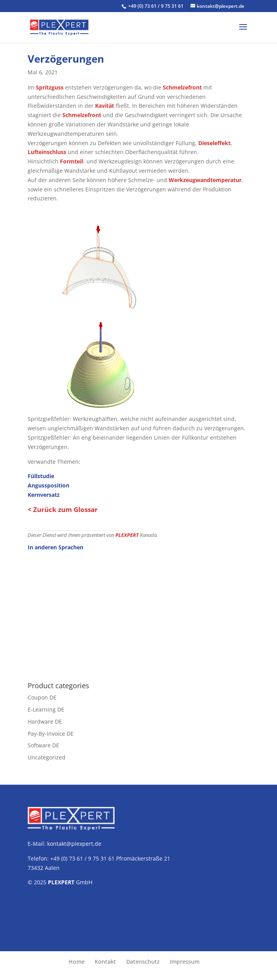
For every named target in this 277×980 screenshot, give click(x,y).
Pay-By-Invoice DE (51, 734)
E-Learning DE (46, 709)
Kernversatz (44, 495)
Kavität (105, 106)
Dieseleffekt (214, 143)
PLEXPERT (127, 535)
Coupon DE (42, 697)
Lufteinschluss (47, 152)
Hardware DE (45, 721)
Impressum (185, 962)
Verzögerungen (66, 59)
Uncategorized (47, 757)
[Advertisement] (138, 612)
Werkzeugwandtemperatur (205, 180)
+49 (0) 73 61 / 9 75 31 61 (156, 6)
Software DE (43, 745)
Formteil (71, 161)
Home (77, 962)
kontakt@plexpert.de (74, 844)
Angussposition (49, 485)
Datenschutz (143, 962)
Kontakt (105, 962)
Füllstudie (41, 476)
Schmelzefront (182, 87)
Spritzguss (50, 87)
